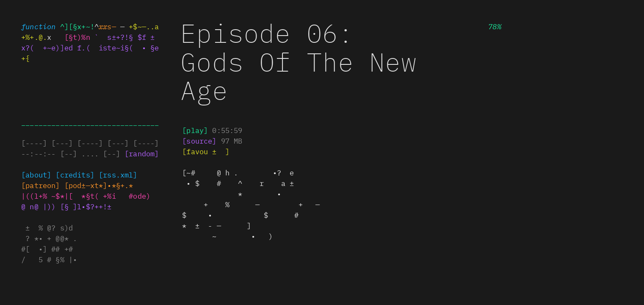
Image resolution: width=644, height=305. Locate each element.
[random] (142, 153)
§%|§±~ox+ (41, 185)
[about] (36, 175)
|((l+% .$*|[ (47, 196)
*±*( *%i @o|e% (114, 196)
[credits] (75, 175)
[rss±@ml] (118, 175)
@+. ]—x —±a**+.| (99, 185)
